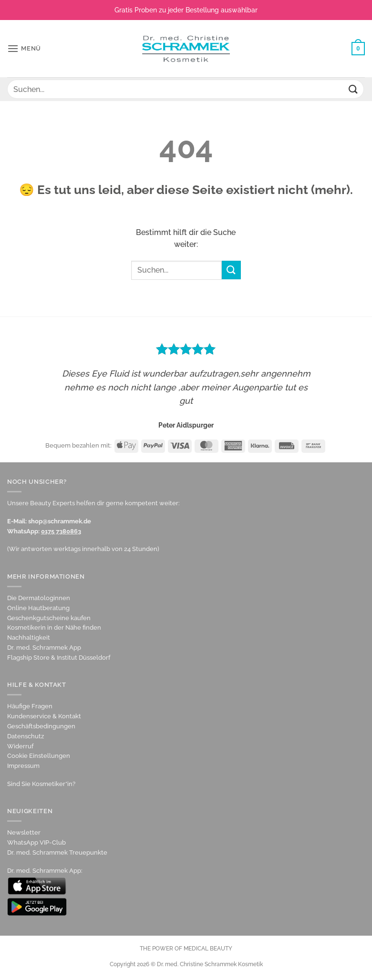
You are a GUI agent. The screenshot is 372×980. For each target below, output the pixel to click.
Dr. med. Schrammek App (44, 648)
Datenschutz (26, 736)
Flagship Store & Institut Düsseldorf (59, 658)
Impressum (23, 766)
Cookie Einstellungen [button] (39, 756)
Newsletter (24, 832)
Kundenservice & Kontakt (44, 716)
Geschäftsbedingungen (41, 726)
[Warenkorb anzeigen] (358, 49)
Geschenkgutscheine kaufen (49, 618)
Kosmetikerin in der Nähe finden (54, 628)
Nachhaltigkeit (29, 638)
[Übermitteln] (353, 89)
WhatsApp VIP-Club (36, 842)
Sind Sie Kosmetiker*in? (41, 784)
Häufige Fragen (30, 706)
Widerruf (20, 746)
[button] (24, 48)
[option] (186, 385)
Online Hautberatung (38, 608)
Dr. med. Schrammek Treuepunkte (57, 852)
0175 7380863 (61, 531)
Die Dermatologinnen (39, 598)
